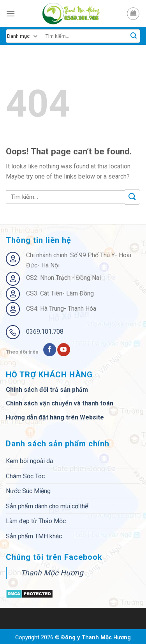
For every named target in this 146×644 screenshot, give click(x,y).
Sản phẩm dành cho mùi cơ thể (47, 506)
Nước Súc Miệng (28, 491)
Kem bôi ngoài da (29, 461)
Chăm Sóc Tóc (25, 476)
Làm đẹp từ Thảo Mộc (36, 521)
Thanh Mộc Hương (52, 573)
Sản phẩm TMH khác (34, 536)
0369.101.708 (45, 332)
